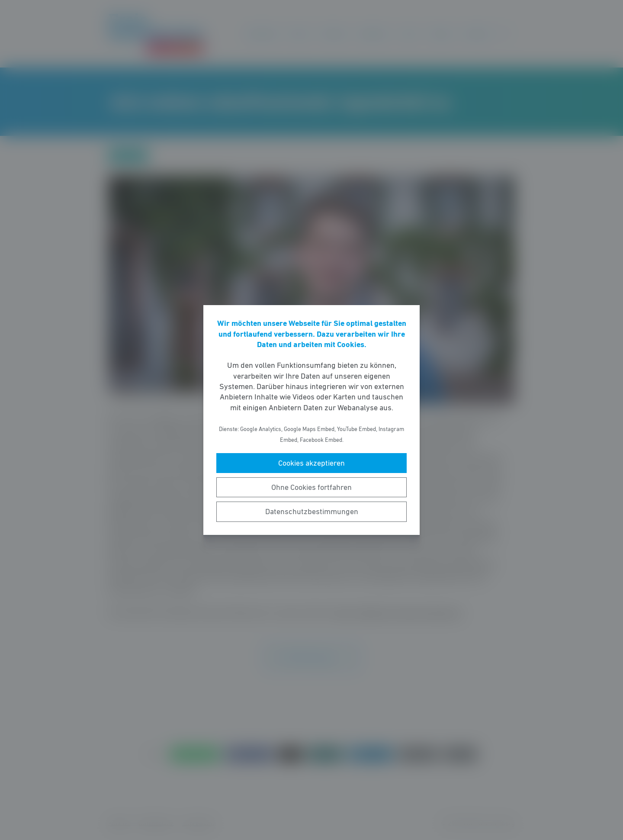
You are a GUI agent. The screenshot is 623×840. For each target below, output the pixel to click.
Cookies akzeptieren (311, 463)
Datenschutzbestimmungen (312, 512)
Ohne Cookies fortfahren (311, 487)
